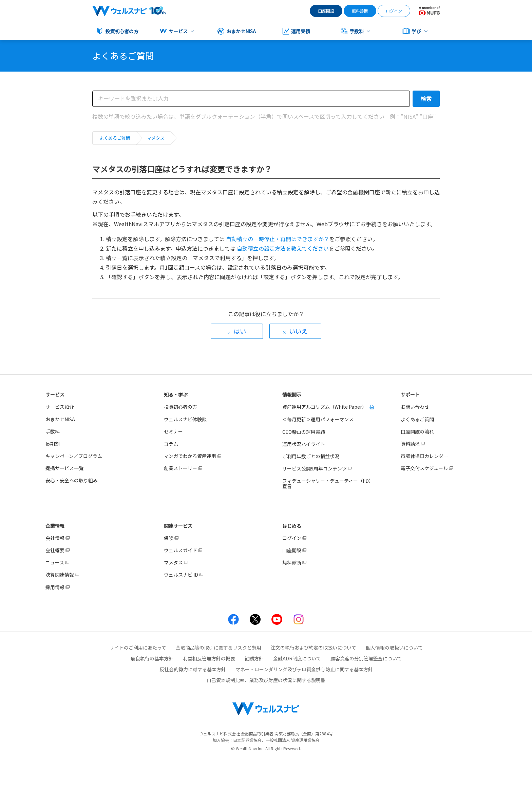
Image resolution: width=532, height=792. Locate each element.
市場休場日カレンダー (424, 456)
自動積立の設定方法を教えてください (283, 248)
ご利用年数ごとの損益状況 (311, 456)
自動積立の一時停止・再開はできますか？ (278, 239)
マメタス (156, 138)
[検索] (251, 99)
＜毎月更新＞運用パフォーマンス (318, 419)
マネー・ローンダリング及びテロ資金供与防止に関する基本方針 (304, 669)
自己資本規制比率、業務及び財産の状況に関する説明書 (266, 680)
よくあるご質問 (115, 138)
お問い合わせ (415, 407)
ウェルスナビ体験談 (185, 419)
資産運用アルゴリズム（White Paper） (325, 407)
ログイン (394, 11)
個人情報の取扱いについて (394, 648)
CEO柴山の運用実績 (304, 432)
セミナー (173, 431)
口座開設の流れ (417, 431)
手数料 (53, 431)
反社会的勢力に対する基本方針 (193, 669)
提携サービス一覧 (64, 468)
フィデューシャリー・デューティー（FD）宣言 (328, 483)
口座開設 (326, 11)
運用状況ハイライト (304, 444)
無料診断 (360, 11)
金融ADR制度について (297, 658)
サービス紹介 (60, 407)
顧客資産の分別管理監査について (366, 658)
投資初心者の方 (180, 407)
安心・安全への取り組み (72, 480)
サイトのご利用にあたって (138, 648)
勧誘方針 (254, 658)
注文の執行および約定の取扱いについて (313, 648)
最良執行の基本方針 (152, 658)
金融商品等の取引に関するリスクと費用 (218, 648)
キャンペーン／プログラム (74, 456)
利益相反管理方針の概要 (209, 658)
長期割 (53, 444)
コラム (171, 444)
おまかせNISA (60, 419)
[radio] (237, 331)
